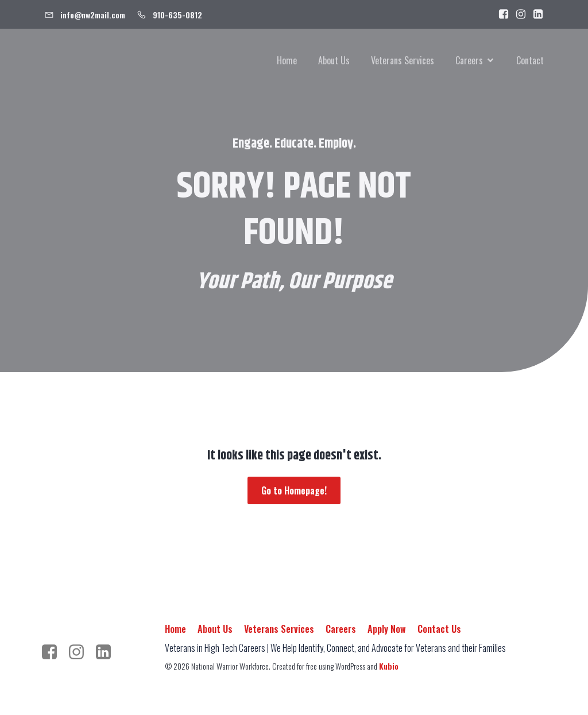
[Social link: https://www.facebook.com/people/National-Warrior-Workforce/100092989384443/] (501, 14)
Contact (530, 60)
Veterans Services (403, 60)
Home (287, 60)
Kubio (389, 666)
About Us (334, 60)
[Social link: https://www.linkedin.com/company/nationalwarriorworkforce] (535, 14)
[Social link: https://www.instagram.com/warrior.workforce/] (518, 14)
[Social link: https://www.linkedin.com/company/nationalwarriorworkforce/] (108, 652)
